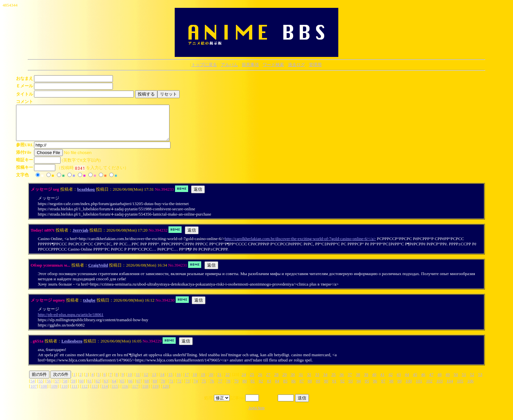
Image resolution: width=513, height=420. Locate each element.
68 (147, 388)
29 (284, 381)
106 (470, 388)
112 (85, 393)
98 (391, 388)
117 (135, 393)
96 (375, 388)
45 (415, 381)
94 (359, 388)
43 (399, 381)
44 (407, 381)
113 (95, 393)
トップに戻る (204, 65)
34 (325, 381)
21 (219, 381)
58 (65, 388)
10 (130, 381)
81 (253, 388)
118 (145, 393)
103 (440, 388)
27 (268, 381)
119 (155, 393)
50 (456, 381)
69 (155, 388)
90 (326, 388)
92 (342, 388)
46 (423, 381)
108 (44, 393)
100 (409, 388)
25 (252, 381)
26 (260, 381)
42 (390, 381)
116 (125, 393)
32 (309, 381)
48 (440, 381)
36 (342, 381)
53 (480, 381)
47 (431, 381)
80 (245, 388)
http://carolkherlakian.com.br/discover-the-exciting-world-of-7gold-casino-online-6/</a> (300, 245)
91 (334, 388)
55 (41, 388)
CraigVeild (98, 272)
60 (81, 388)
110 (64, 393)
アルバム (229, 65)
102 (429, 388)
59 (73, 388)
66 (130, 388)
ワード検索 (273, 65)
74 (195, 388)
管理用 (315, 65)
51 (464, 381)
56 (49, 388)
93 (351, 388)
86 (293, 388)
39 (366, 381)
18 (195, 381)
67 (139, 388)
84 (277, 388)
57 (57, 388)
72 (179, 388)
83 (269, 388)
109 (54, 393)
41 (382, 381)
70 (163, 388)
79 (236, 388)
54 (33, 388)
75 (204, 388)
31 (301, 381)
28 (276, 381)
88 (310, 388)
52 (472, 381)
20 (211, 381)
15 (170, 381)
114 (105, 393)
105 (460, 388)
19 (203, 381)
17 (187, 381)
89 (318, 388)
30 (293, 381)
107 (34, 393)
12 (146, 381)
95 (367, 388)
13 (154, 381)
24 (244, 381)
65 (122, 388)
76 (212, 388)
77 (220, 388)
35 (334, 381)
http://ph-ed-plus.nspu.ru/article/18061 (71, 321)
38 (358, 381)
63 (106, 388)
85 (285, 388)
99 (399, 388)
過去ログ (296, 65)
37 (350, 381)
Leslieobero (72, 348)
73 (187, 388)
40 (374, 381)
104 (450, 388)
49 (448, 381)
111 (74, 393)
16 (178, 381)
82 (261, 388)
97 (383, 388)
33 (317, 381)
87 (301, 388)
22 (228, 381)
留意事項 (250, 65)
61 (89, 388)
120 (166, 393)
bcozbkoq (86, 196)
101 (419, 388)
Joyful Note (256, 415)
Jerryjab (80, 237)
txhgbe (89, 307)
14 (162, 381)
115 (115, 393)
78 (228, 388)
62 (98, 388)
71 (171, 388)
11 (138, 381)
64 (114, 388)
